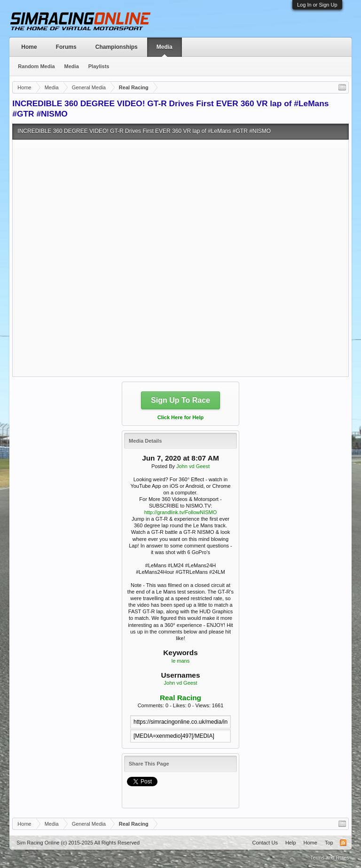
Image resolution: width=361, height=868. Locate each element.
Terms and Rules (330, 858)
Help (291, 843)
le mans (181, 661)
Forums (66, 47)
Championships (117, 47)
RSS (343, 843)
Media (165, 47)
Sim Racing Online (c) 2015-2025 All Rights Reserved (78, 843)
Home (29, 47)
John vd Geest (193, 466)
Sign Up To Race (180, 400)
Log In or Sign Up (317, 5)
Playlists (99, 66)
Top (329, 843)
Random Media (36, 66)
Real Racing (180, 698)
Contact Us (265, 843)
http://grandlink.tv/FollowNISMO (181, 512)
